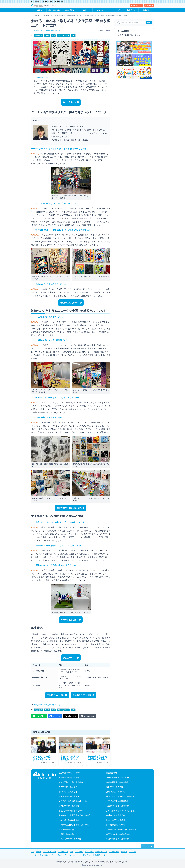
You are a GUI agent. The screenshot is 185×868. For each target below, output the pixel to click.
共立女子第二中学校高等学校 (71, 782)
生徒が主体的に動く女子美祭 (69, 508)
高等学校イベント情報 (82, 695)
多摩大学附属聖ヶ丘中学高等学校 (120, 811)
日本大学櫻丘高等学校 (116, 820)
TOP (33, 852)
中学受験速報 (114, 852)
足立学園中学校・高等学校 (70, 773)
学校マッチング (137, 5)
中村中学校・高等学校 (116, 815)
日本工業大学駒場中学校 (69, 820)
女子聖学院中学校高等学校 (118, 801)
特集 (85, 10)
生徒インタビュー (63, 36)
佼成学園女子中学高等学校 (118, 782)
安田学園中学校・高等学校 (118, 839)
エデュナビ (116, 10)
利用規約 (58, 855)
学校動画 (146, 10)
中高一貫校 (38, 36)
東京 (53, 36)
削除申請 (97, 855)
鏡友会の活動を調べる (69, 303)
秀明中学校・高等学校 (116, 792)
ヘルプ (104, 855)
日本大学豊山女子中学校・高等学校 (74, 825)
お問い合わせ (87, 855)
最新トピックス (101, 852)
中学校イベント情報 (56, 695)
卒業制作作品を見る (69, 620)
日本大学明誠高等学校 (116, 825)
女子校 (47, 36)
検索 (149, 22)
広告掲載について (46, 855)
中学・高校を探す (54, 10)
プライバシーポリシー (71, 855)
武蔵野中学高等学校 (67, 834)
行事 (73, 36)
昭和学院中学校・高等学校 (70, 796)
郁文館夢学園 (112, 773)
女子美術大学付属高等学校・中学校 (47, 30)
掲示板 (40, 10)
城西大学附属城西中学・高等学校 (120, 796)
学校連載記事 (69, 10)
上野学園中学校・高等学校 (70, 778)
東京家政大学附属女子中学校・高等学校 (76, 815)
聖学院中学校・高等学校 (69, 806)
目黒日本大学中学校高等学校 (118, 834)
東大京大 (100, 10)
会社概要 (34, 855)
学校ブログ (131, 10)
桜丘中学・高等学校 (115, 787)
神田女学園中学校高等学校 (118, 778)
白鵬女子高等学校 (66, 829)
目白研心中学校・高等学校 (70, 839)
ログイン (149, 5)
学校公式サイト (69, 102)
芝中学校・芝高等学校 (68, 792)
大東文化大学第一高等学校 (118, 806)
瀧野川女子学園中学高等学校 (71, 811)
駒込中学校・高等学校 (68, 787)
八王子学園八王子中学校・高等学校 (121, 829)
